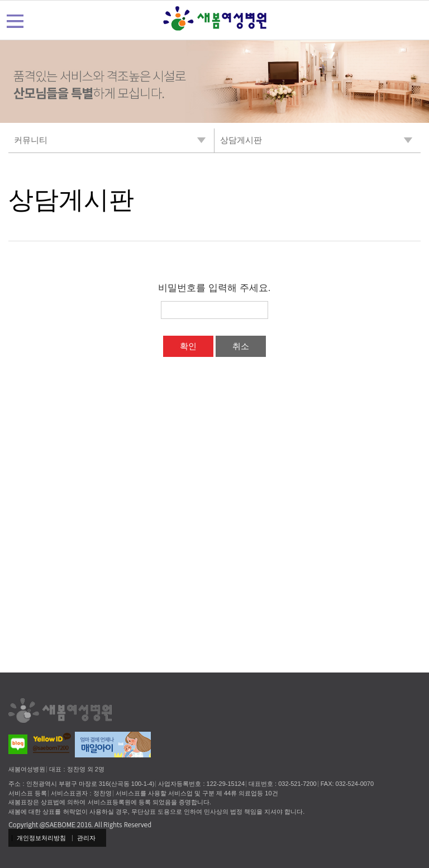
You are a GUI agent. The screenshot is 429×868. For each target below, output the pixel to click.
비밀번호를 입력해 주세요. (214, 288)
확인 (188, 346)
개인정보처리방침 (41, 838)
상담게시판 (71, 200)
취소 (241, 346)
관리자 (86, 838)
